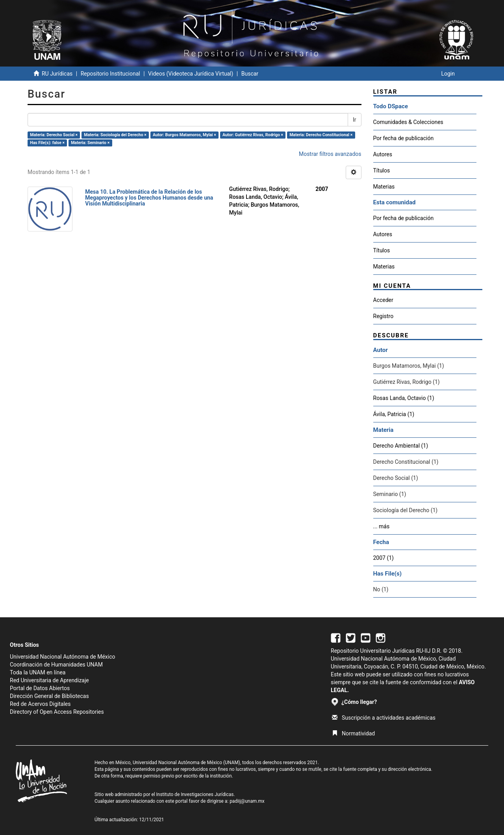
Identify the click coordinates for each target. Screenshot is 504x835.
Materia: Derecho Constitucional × (321, 135)
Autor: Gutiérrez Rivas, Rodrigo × (253, 135)
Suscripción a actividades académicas (384, 718)
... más (382, 526)
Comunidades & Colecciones (408, 122)
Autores (383, 154)
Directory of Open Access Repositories (57, 712)
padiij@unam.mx (247, 801)
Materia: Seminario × (90, 143)
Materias (384, 187)
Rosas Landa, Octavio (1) (404, 398)
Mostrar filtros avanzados (330, 154)
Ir (355, 120)
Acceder (383, 300)
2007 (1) (384, 558)
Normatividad (353, 733)
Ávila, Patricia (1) (394, 414)
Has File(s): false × (47, 143)
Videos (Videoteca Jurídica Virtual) (191, 74)
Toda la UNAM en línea (38, 672)
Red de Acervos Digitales (40, 704)
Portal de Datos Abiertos (40, 688)
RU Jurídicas (57, 74)
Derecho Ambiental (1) (401, 446)
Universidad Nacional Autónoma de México (63, 657)
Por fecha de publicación (404, 138)
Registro (384, 316)
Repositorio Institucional (110, 74)
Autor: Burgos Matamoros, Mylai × (184, 135)
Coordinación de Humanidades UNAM (56, 665)
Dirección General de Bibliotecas (49, 696)
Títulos (382, 170)
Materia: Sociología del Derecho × (115, 135)
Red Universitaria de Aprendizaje (49, 680)
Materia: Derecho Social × (54, 135)
